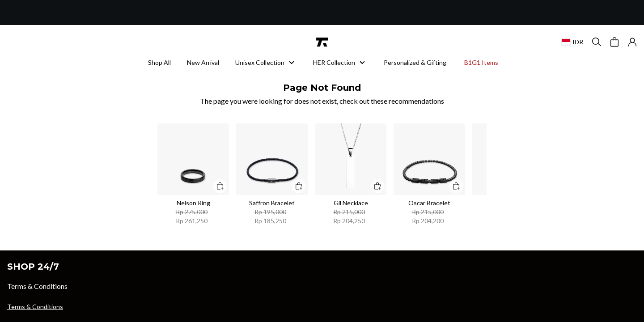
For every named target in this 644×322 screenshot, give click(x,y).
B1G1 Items (481, 62)
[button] (632, 42)
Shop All (159, 62)
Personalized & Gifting (415, 62)
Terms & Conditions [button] (35, 307)
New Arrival (203, 62)
